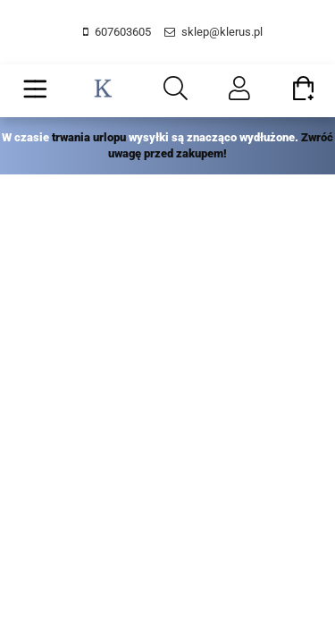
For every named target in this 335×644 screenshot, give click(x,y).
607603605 (123, 32)
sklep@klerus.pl (222, 32)
